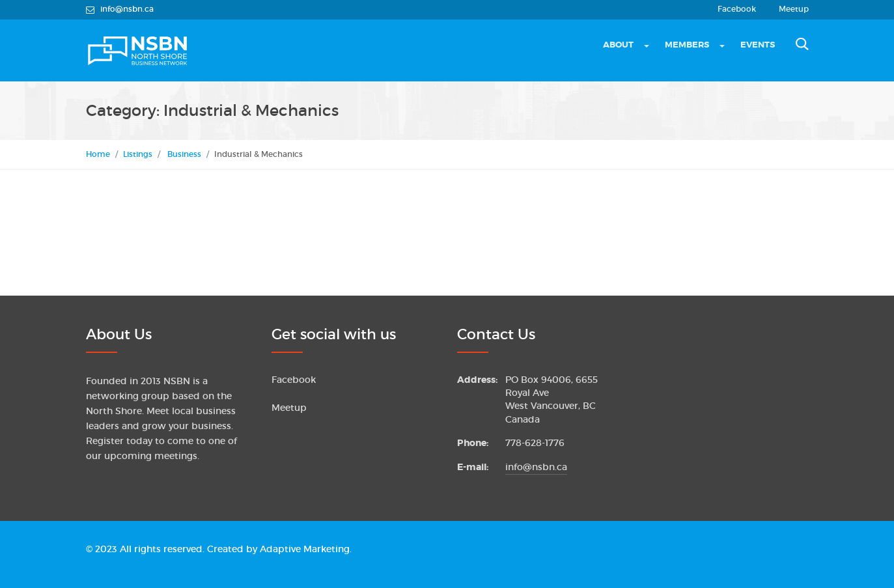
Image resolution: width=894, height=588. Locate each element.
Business (184, 154)
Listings (138, 154)
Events (758, 45)
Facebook (737, 9)
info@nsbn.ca (536, 467)
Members (687, 45)
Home (98, 154)
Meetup (794, 9)
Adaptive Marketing (305, 549)
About (618, 45)
